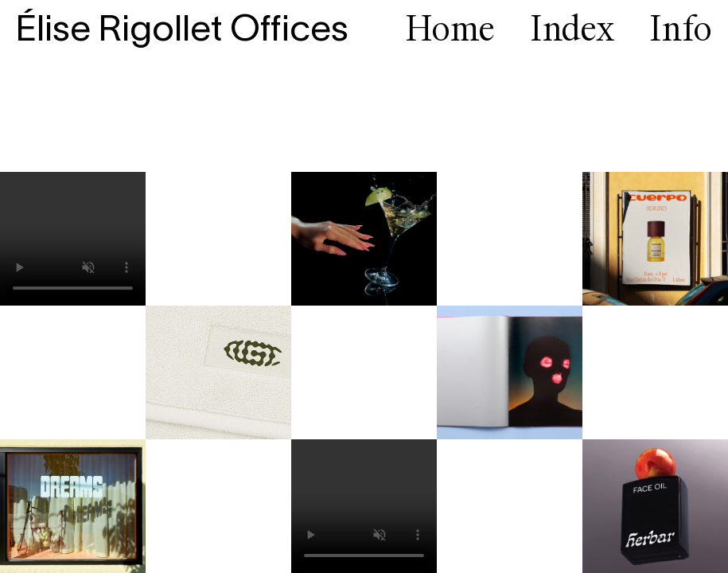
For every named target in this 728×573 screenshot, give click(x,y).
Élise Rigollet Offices (182, 31)
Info (681, 31)
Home (450, 31)
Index (572, 31)
